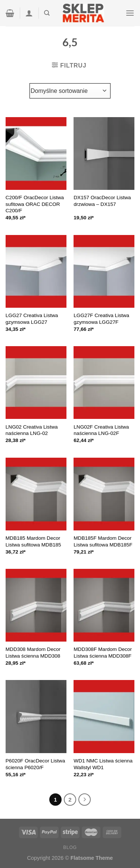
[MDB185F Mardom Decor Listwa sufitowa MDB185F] (104, 494)
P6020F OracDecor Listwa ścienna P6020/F (35, 764)
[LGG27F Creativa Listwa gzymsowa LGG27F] (104, 271)
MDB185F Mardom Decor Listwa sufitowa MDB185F (103, 541)
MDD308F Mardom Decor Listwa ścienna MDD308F (103, 653)
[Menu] (130, 13)
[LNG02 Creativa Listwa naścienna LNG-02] (36, 383)
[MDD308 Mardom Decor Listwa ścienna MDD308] (36, 605)
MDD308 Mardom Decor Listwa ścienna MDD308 (33, 653)
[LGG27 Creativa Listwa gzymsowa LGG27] (36, 271)
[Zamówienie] (70, 91)
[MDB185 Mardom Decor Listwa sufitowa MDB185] (36, 494)
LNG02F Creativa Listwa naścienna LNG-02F (101, 430)
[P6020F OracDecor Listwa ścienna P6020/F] (36, 716)
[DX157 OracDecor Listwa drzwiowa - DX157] (104, 153)
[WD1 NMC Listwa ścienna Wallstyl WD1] (104, 716)
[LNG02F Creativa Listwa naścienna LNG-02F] (104, 383)
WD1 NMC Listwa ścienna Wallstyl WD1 (103, 764)
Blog (70, 847)
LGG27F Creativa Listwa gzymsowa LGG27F (101, 319)
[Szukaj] (47, 13)
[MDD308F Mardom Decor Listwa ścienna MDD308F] (104, 605)
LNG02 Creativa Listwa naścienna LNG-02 (32, 430)
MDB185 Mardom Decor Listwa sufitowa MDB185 (33, 541)
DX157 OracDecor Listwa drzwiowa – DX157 (102, 201)
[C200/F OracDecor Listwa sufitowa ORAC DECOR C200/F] (36, 153)
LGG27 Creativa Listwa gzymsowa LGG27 (32, 319)
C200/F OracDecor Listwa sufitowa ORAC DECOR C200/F (35, 204)
